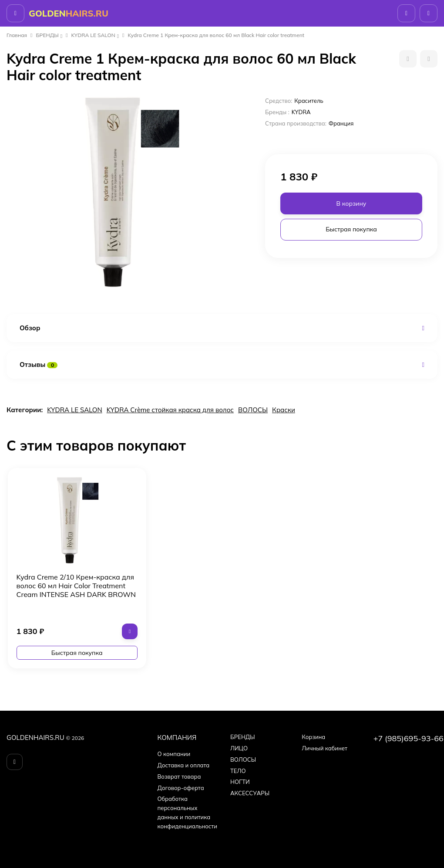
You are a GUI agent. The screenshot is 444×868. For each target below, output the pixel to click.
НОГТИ (240, 782)
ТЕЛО (238, 771)
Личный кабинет (325, 748)
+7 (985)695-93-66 (409, 738)
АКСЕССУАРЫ (250, 793)
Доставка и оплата (184, 765)
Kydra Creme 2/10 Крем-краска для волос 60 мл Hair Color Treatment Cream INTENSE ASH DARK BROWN (76, 586)
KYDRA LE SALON (93, 35)
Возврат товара (179, 776)
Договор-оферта (181, 788)
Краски (284, 410)
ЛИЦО (239, 748)
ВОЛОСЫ (253, 410)
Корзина (313, 737)
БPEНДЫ (47, 35)
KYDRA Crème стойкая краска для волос (170, 410)
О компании (174, 754)
